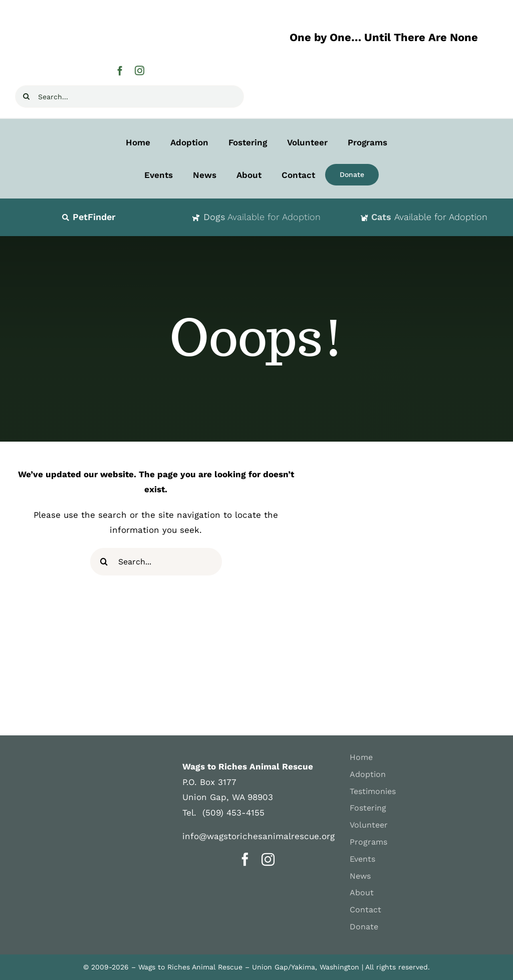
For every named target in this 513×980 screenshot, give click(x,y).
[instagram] (140, 70)
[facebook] (120, 70)
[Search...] (130, 96)
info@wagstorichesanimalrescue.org (259, 836)
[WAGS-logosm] (65, 759)
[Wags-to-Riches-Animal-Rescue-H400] (115, 14)
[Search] (26, 96)
